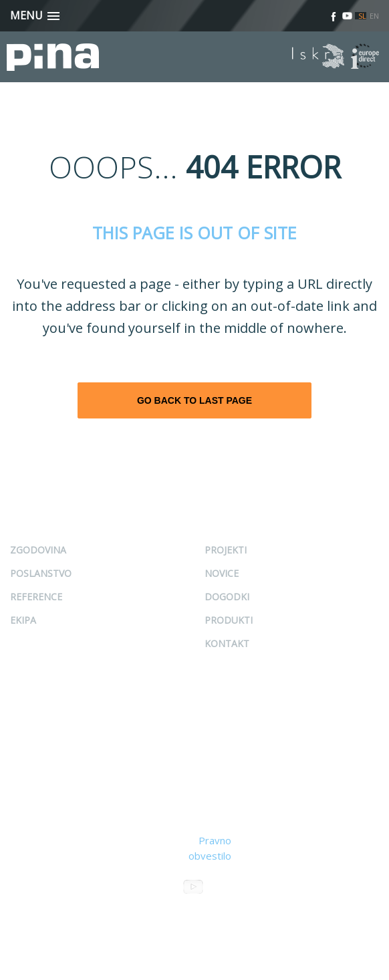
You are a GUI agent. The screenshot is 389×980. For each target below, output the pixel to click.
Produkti (229, 620)
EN (374, 16)
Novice (222, 573)
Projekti (226, 550)
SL (362, 16)
